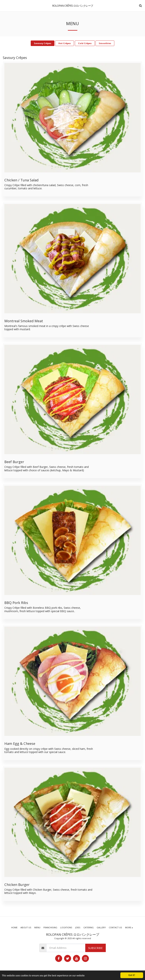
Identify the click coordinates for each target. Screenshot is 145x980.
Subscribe (95, 948)
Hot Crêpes (65, 43)
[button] (4, 5)
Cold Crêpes (85, 43)
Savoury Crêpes (43, 43)
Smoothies (105, 43)
